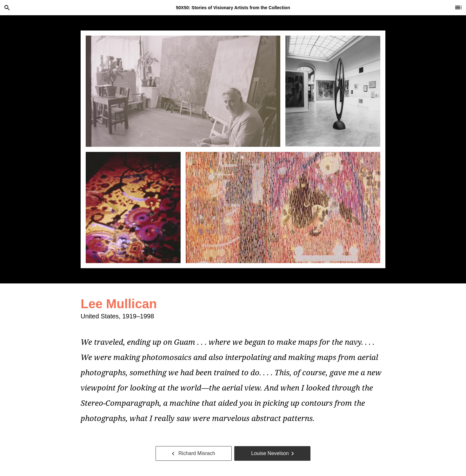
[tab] (183, 91)
